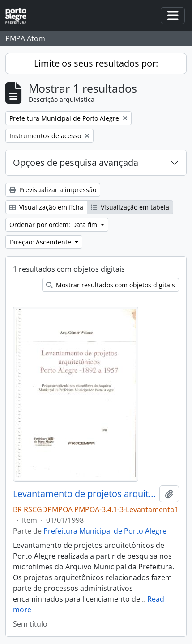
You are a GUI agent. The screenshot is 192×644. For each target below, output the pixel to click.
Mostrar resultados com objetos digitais (111, 285)
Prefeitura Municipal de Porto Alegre (105, 531)
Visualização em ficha (46, 207)
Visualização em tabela (130, 207)
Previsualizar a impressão (53, 190)
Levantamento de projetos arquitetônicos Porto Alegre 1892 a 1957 (84, 494)
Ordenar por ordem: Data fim (54, 225)
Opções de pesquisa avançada (76, 162)
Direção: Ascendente (41, 242)
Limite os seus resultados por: (96, 63)
